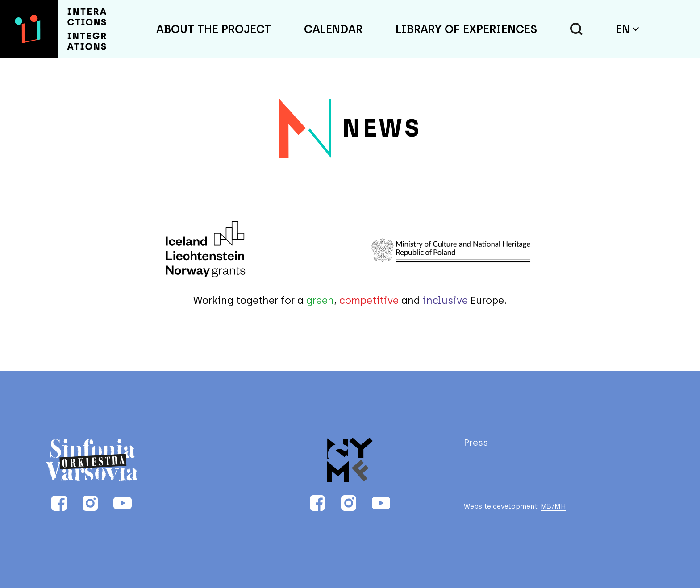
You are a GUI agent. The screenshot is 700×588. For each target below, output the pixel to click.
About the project (214, 29)
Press (476, 443)
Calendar (333, 29)
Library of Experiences (466, 29)
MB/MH (553, 507)
